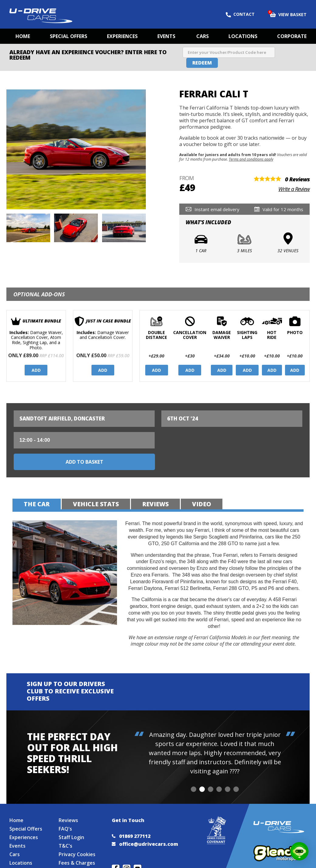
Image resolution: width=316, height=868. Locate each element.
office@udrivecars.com (145, 835)
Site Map (20, 863)
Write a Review (294, 189)
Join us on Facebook (116, 860)
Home (23, 36)
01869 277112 (131, 828)
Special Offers (69, 36)
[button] (194, 768)
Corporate (292, 36)
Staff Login (71, 829)
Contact (240, 14)
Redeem (202, 63)
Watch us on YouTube (137, 860)
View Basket (288, 14)
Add (36, 370)
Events (166, 36)
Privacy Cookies (77, 846)
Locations (243, 36)
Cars (203, 36)
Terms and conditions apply (251, 159)
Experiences (122, 36)
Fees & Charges (77, 854)
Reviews (68, 812)
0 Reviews (297, 179)
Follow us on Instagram (127, 860)
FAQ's (65, 820)
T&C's (65, 837)
